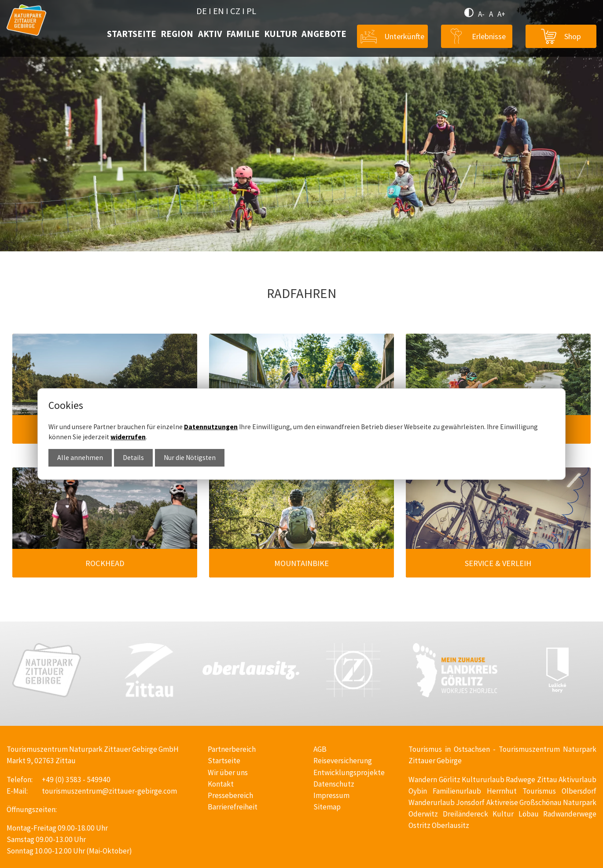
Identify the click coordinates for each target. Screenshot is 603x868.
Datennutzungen (211, 427)
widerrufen (128, 437)
